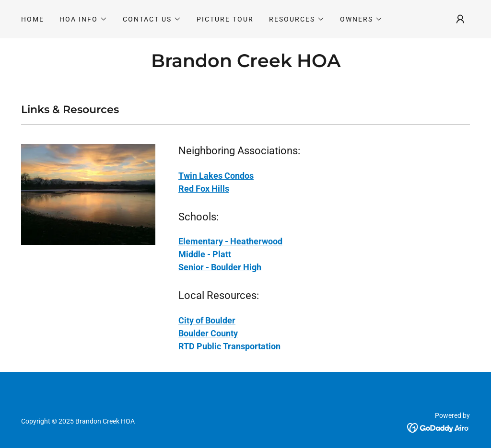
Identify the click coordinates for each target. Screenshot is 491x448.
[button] (83, 19)
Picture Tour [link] (225, 19)
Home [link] (33, 19)
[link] (246, 64)
